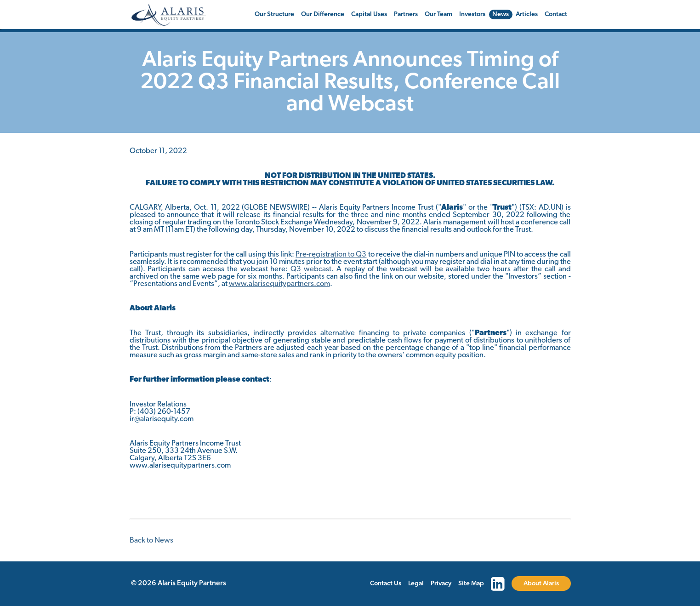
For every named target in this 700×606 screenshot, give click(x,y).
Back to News (151, 541)
